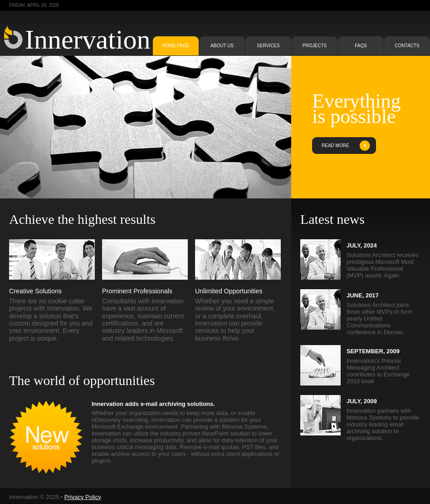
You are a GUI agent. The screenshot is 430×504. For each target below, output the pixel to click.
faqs (361, 46)
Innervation (88, 40)
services (268, 46)
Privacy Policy (83, 497)
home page (176, 46)
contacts (407, 46)
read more (335, 146)
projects (315, 46)
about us (222, 46)
